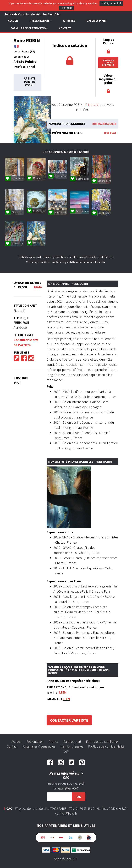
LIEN (63, 692)
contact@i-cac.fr (66, 813)
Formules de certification (29, 28)
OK (79, 797)
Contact (65, 28)
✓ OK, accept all (111, 3)
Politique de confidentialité (106, 746)
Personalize (67, 8)
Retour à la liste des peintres (108, 63)
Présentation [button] (40, 21)
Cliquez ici (92, 104)
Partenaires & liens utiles (39, 746)
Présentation (35, 742)
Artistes (69, 21)
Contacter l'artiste (69, 720)
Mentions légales (72, 746)
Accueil (13, 21)
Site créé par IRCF (66, 859)
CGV (66, 751)
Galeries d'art (97, 21)
